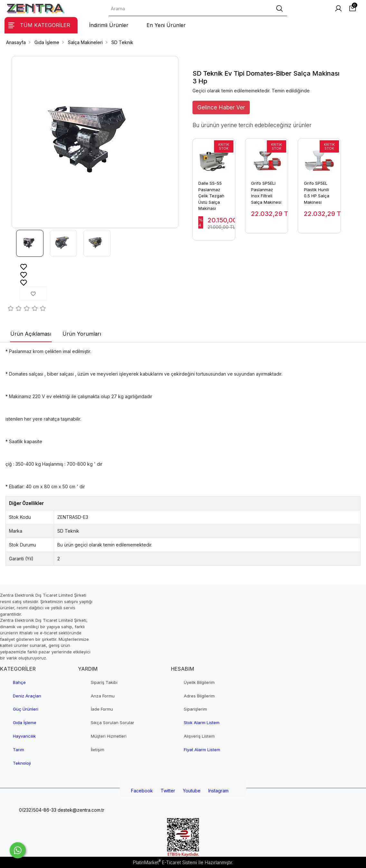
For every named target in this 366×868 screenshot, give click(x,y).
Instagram (218, 791)
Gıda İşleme (25, 723)
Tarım (19, 750)
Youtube (192, 791)
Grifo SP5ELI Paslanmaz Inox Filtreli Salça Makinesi (266, 193)
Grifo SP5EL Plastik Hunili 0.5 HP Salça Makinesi (317, 193)
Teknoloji (22, 763)
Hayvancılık (24, 736)
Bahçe (19, 682)
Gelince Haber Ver (221, 107)
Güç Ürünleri (26, 709)
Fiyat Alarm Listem (202, 750)
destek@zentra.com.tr (80, 810)
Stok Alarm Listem (202, 723)
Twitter (168, 791)
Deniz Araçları (27, 696)
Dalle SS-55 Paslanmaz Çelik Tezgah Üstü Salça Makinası (211, 196)
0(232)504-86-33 (37, 810)
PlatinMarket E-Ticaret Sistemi (165, 862)
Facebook (142, 791)
